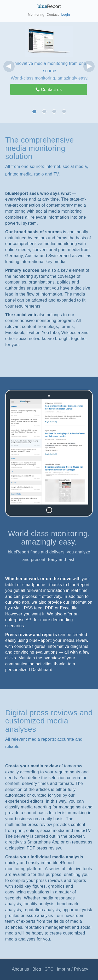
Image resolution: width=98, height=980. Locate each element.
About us (20, 969)
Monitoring (36, 15)
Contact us (49, 89)
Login (66, 15)
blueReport (49, 7)
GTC (49, 969)
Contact (53, 15)
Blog (37, 969)
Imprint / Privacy (72, 969)
